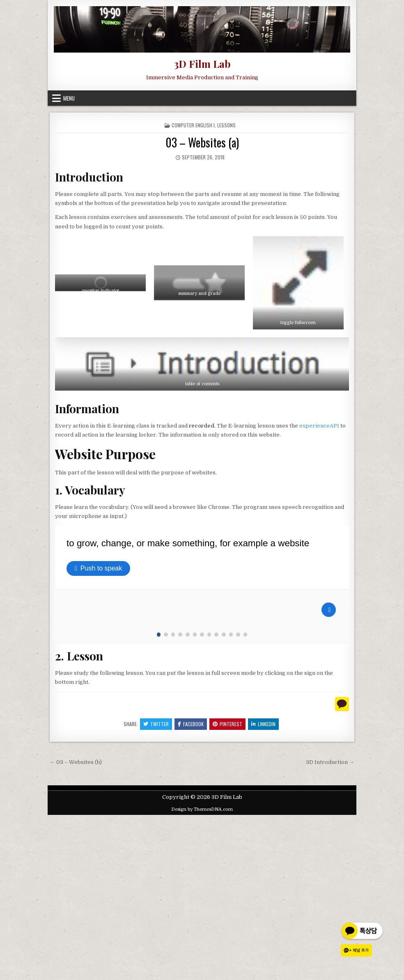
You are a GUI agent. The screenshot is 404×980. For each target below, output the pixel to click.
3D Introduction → (330, 927)
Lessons (226, 125)
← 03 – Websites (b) (76, 927)
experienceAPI (319, 426)
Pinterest (227, 889)
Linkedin (263, 889)
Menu (69, 98)
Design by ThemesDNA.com (202, 974)
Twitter (156, 889)
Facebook (191, 889)
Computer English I (193, 125)
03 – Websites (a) (202, 142)
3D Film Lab (202, 64)
